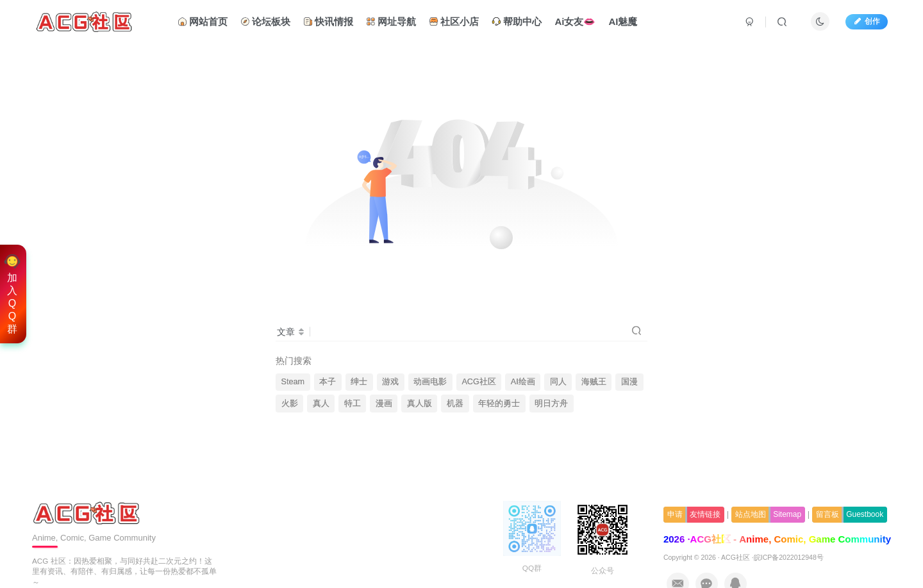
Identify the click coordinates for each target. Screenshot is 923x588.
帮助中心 (517, 21)
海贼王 (594, 382)
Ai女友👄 (575, 21)
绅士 (359, 382)
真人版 (420, 404)
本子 (328, 382)
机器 (455, 404)
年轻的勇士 (499, 404)
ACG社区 (478, 382)
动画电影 (430, 382)
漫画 (384, 404)
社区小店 (454, 21)
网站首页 (203, 21)
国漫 (629, 382)
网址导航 (391, 21)
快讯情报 (328, 21)
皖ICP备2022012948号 (789, 557)
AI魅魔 (623, 21)
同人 (558, 382)
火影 (290, 404)
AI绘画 (523, 382)
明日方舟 (551, 404)
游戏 (390, 382)
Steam (293, 382)
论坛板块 (265, 21)
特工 (353, 404)
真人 (321, 404)
